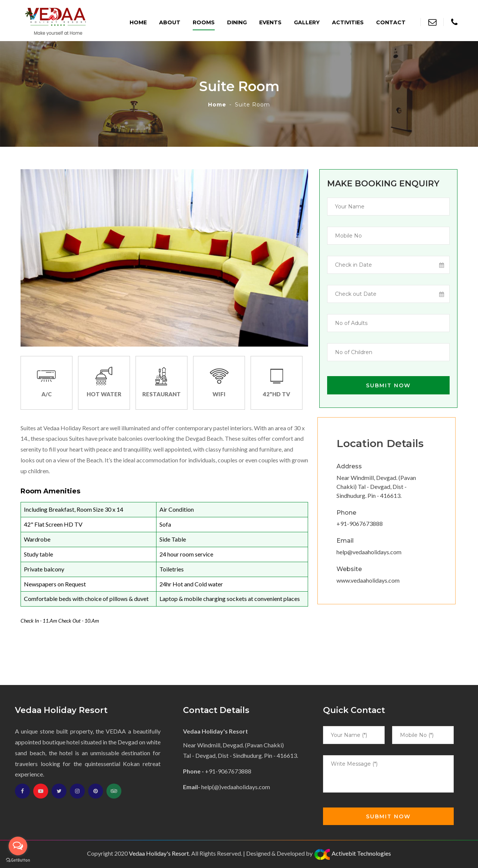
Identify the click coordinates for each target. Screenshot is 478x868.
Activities (348, 22)
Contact (391, 22)
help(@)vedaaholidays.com (236, 787)
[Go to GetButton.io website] (18, 860)
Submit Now (388, 385)
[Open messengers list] (18, 846)
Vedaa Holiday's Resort (159, 853)
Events (270, 22)
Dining (237, 22)
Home (138, 22)
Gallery (307, 22)
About (170, 22)
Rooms (204, 22)
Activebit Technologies (352, 853)
